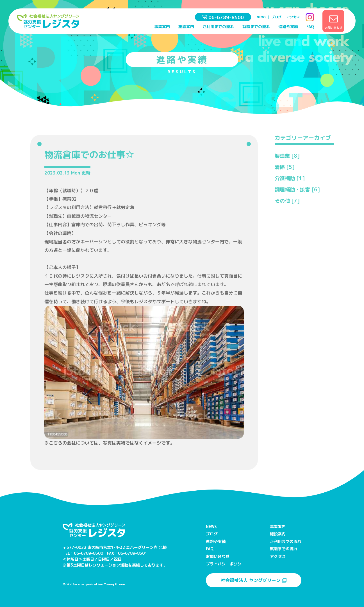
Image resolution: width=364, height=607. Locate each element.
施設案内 (186, 27)
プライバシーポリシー (226, 564)
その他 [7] (287, 201)
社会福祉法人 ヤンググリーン (254, 580)
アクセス (293, 17)
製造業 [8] (287, 156)
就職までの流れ (256, 27)
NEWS (261, 17)
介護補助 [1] (290, 178)
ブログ (276, 17)
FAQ (310, 27)
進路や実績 (288, 27)
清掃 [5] (285, 167)
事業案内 (162, 27)
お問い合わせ (218, 556)
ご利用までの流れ (218, 27)
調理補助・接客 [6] (297, 190)
